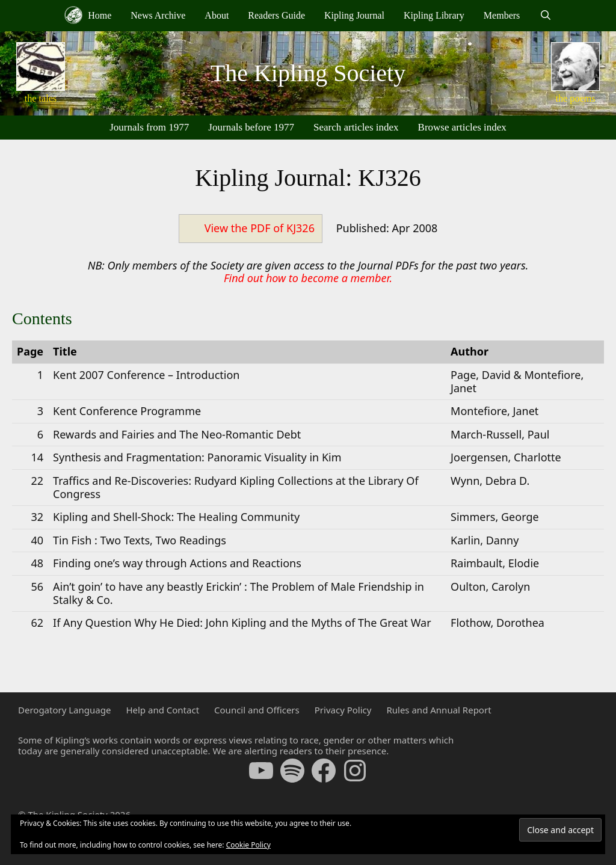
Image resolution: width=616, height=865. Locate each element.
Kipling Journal (354, 15)
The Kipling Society (308, 73)
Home (88, 15)
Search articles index (356, 127)
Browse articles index (462, 127)
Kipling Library (434, 15)
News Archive (158, 15)
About (217, 15)
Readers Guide (276, 15)
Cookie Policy (248, 845)
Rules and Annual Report (439, 710)
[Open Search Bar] (545, 16)
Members (502, 15)
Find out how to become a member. (308, 278)
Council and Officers (257, 710)
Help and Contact (162, 710)
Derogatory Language (64, 710)
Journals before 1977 (251, 127)
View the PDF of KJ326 (260, 228)
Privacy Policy (343, 710)
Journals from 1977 (149, 127)
